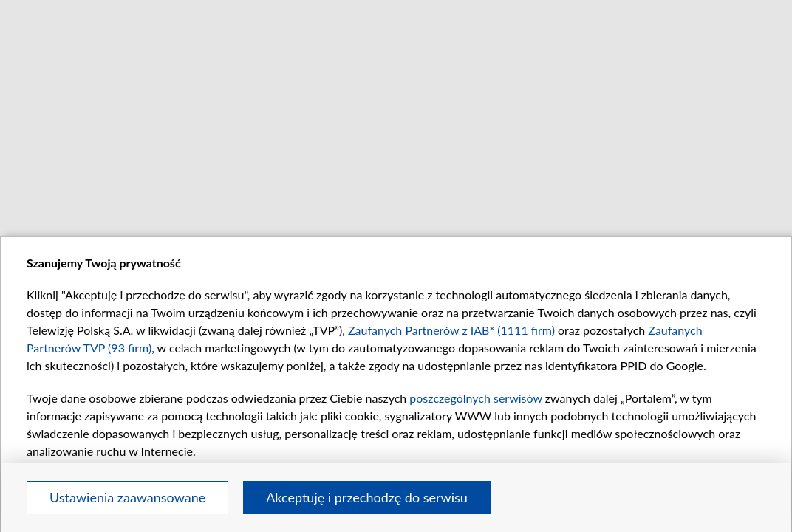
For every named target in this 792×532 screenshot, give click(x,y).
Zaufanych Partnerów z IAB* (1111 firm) (451, 330)
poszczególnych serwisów (475, 398)
